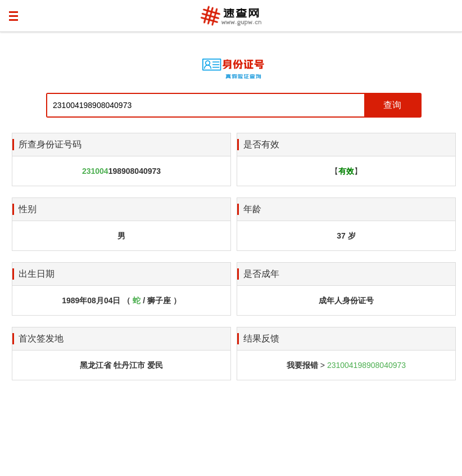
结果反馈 (261, 338)
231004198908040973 (366, 365)
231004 (95, 171)
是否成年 (261, 274)
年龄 (252, 209)
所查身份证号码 (50, 144)
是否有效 (261, 144)
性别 (28, 209)
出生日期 (37, 274)
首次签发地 (41, 338)
